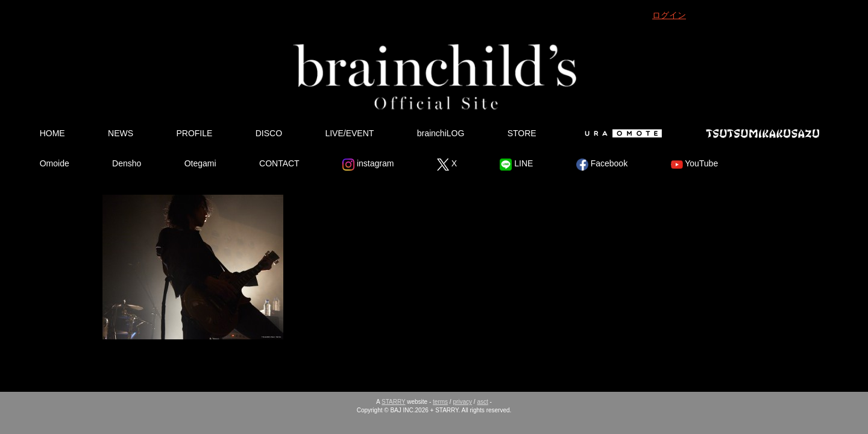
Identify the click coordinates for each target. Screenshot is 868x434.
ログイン (669, 15)
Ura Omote (621, 133)
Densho (127, 163)
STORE (522, 133)
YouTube (695, 165)
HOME (52, 133)
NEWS (121, 133)
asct (482, 402)
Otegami (200, 163)
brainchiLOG (441, 133)
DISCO (269, 133)
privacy (462, 402)
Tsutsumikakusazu (763, 133)
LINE (516, 165)
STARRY (393, 402)
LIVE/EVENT (349, 133)
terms (440, 402)
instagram (368, 165)
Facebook (602, 165)
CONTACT (279, 163)
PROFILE (194, 133)
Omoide (55, 163)
